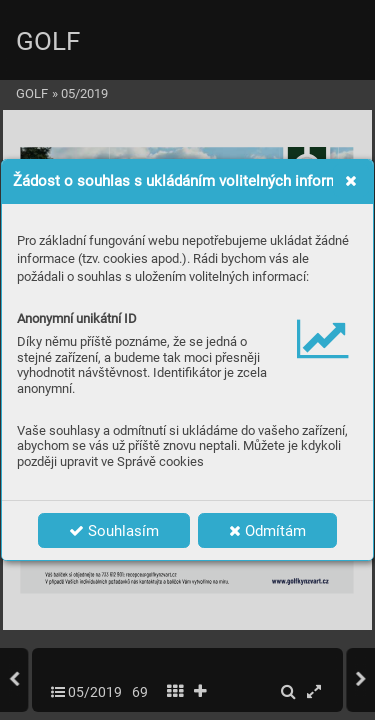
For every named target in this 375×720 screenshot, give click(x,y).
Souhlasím (114, 531)
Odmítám (267, 531)
